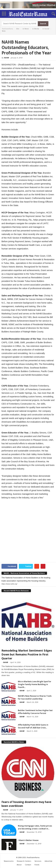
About (19, 865)
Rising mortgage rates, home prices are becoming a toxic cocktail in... (35, 827)
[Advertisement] (28, 531)
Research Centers (24, 861)
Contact (28, 865)
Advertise (48, 861)
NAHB (6, 58)
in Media (36, 29)
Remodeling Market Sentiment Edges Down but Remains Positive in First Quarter (27, 654)
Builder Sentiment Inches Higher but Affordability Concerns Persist (35, 712)
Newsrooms (9, 861)
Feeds (37, 865)
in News (26, 29)
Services (38, 861)
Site (18, 29)
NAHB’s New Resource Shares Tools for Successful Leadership (35, 697)
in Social (46, 29)
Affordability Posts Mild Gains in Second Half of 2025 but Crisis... (33, 726)
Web (4, 31)
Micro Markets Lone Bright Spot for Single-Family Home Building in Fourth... (35, 684)
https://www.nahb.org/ (9, 584)
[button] (51, 14)
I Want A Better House (28, 840)
